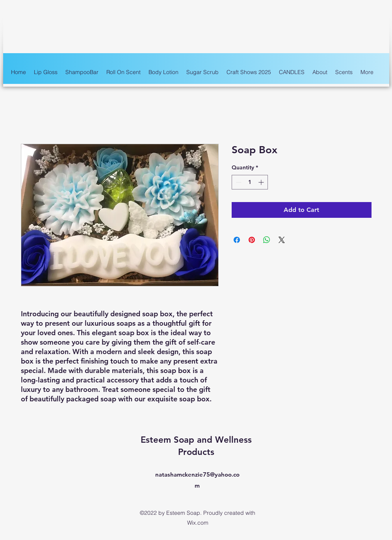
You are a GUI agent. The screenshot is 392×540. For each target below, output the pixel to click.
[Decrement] (238, 182)
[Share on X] (282, 240)
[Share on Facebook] (237, 240)
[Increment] (262, 182)
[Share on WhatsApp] (267, 240)
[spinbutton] (250, 182)
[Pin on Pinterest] (252, 240)
